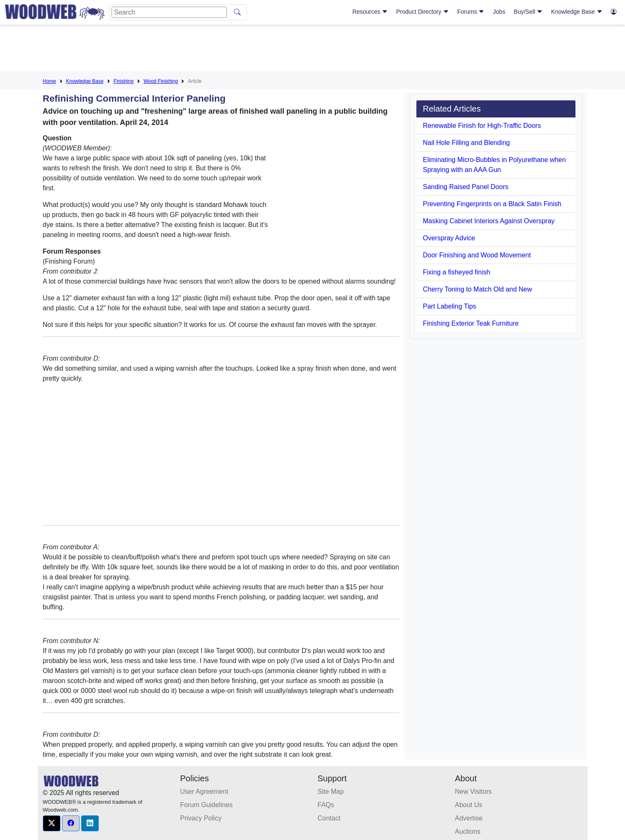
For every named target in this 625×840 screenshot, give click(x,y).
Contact (329, 818)
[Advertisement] (313, 50)
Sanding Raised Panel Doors (466, 187)
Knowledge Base (577, 12)
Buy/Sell (528, 12)
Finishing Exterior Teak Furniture (471, 323)
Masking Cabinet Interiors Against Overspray (489, 221)
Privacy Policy (201, 818)
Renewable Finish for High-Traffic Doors (482, 126)
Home (50, 81)
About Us (469, 805)
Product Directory (423, 12)
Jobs (499, 12)
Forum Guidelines (207, 805)
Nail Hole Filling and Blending (467, 143)
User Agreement (204, 791)
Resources (370, 12)
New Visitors (474, 791)
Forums (471, 12)
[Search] (169, 12)
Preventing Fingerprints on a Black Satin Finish (492, 204)
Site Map (331, 791)
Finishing (124, 81)
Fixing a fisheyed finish (457, 272)
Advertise (469, 818)
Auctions (468, 831)
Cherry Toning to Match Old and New (478, 289)
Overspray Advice (449, 238)
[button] (52, 823)
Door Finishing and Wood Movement (477, 255)
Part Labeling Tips (450, 306)
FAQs (326, 805)
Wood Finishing (161, 81)
